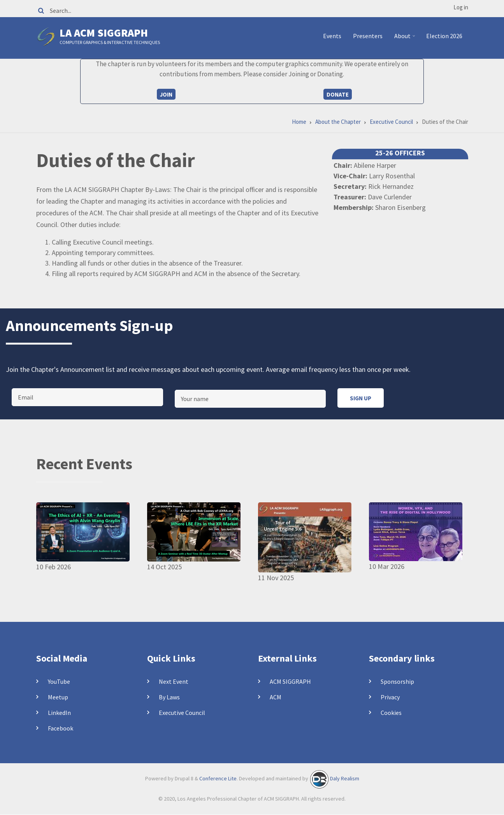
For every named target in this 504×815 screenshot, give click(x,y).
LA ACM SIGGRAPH (104, 33)
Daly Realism (345, 779)
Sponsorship (397, 681)
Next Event (174, 681)
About (406, 39)
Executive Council (182, 713)
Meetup (58, 697)
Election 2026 (444, 36)
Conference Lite (218, 779)
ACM (276, 697)
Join (166, 94)
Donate (338, 94)
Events (332, 36)
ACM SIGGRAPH (290, 681)
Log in (461, 7)
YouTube (59, 681)
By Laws (169, 697)
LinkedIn (59, 713)
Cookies (391, 713)
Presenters (368, 36)
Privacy (390, 697)
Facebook (61, 728)
